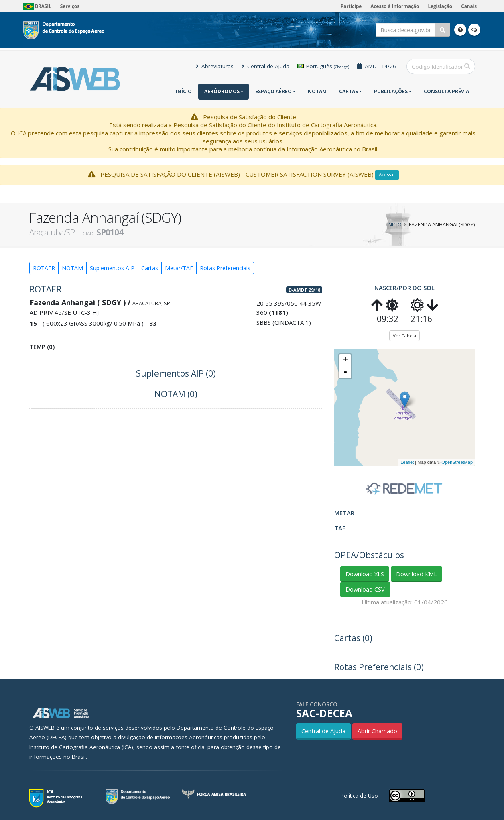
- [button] (345, 372)
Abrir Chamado (377, 731)
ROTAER (44, 268)
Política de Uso (359, 796)
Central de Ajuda (265, 66)
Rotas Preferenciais (225, 268)
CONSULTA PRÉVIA (446, 91)
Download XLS (365, 574)
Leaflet (407, 462)
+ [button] (345, 360)
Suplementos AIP (112, 268)
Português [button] (323, 66)
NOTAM (317, 91)
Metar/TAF (179, 268)
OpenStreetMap (457, 462)
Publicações (391, 91)
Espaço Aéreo (273, 91)
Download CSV (365, 589)
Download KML (417, 574)
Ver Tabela (404, 336)
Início (184, 91)
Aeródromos (222, 91)
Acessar (387, 174)
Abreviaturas (215, 66)
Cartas (349, 91)
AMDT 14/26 (377, 66)
